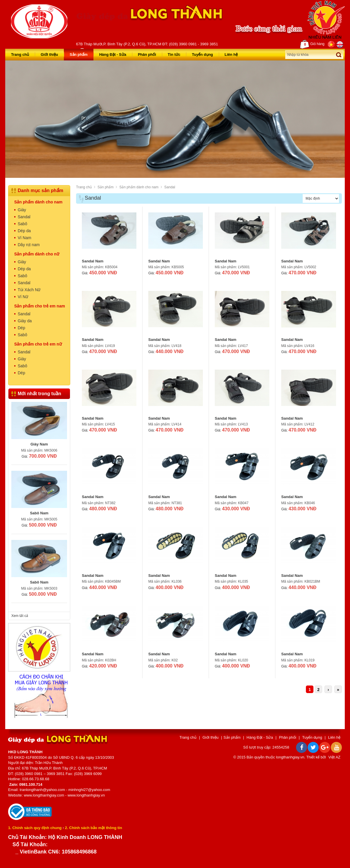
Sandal (170, 187)
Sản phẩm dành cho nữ (37, 254)
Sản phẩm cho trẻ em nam (40, 306)
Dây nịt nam (29, 245)
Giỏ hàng (312, 44)
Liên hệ (231, 54)
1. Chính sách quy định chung (35, 828)
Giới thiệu (49, 54)
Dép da (24, 231)
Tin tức (174, 54)
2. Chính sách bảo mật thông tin (94, 828)
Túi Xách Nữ (29, 290)
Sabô (22, 224)
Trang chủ (20, 54)
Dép (21, 328)
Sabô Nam (39, 513)
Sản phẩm (79, 54)
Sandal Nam (93, 261)
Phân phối (147, 54)
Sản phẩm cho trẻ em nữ (38, 344)
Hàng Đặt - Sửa (113, 54)
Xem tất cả (20, 616)
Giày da (25, 321)
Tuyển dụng (202, 54)
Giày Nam (39, 444)
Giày (22, 210)
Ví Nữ (23, 297)
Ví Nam (25, 238)
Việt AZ (334, 757)
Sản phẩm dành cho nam (139, 187)
